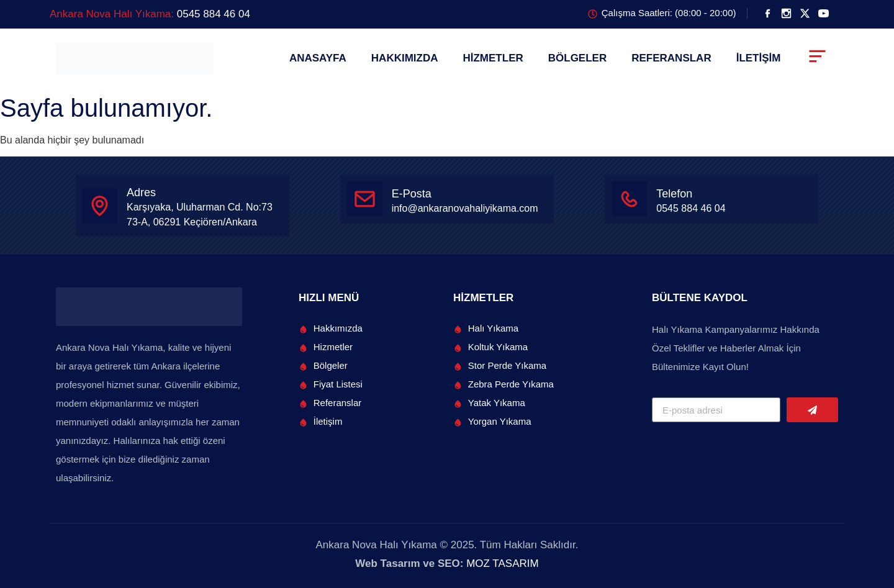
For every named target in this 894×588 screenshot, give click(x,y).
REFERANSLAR (671, 58)
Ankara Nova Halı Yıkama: (150, 14)
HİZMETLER (493, 58)
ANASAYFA (318, 58)
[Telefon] (629, 199)
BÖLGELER (577, 58)
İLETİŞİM (759, 58)
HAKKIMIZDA (405, 58)
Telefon (674, 194)
